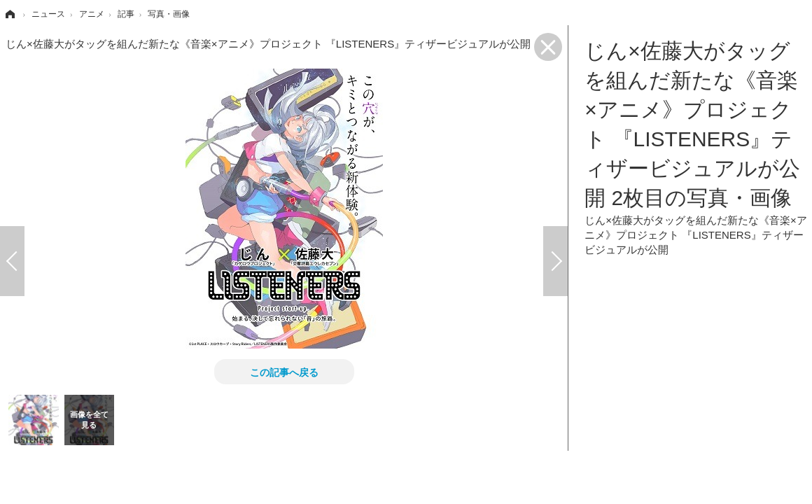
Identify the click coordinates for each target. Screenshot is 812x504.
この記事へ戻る (284, 372)
